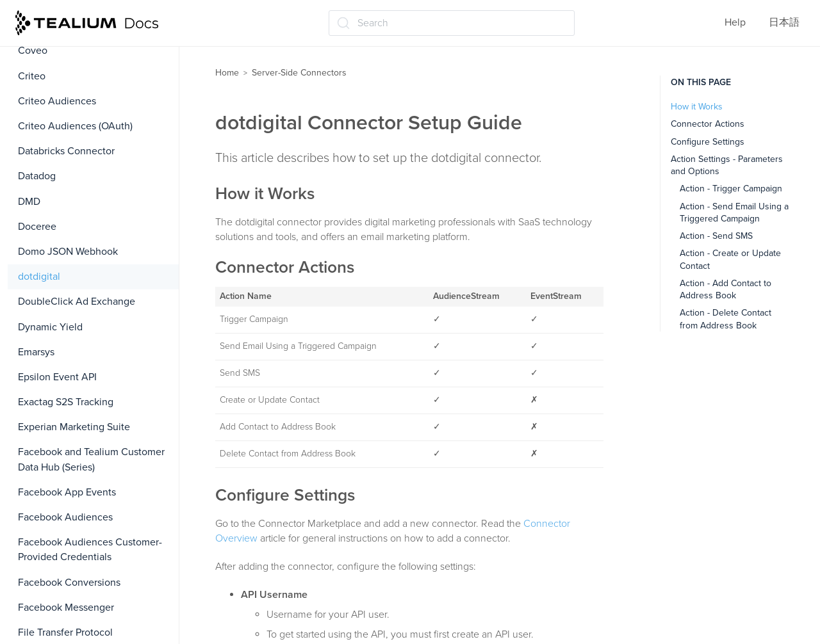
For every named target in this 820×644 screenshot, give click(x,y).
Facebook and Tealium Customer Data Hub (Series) (91, 459)
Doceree (37, 227)
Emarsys (36, 352)
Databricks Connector (66, 151)
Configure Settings (708, 142)
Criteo (32, 76)
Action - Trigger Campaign (731, 189)
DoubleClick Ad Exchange (77, 302)
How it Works (697, 107)
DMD (29, 202)
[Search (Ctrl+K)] (452, 23)
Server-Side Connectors (299, 73)
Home (227, 73)
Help (735, 22)
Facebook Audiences (65, 517)
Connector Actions (708, 124)
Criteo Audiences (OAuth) (75, 126)
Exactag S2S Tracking (66, 402)
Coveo (33, 51)
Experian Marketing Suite (74, 427)
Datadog (37, 176)
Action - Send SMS (716, 236)
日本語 (784, 22)
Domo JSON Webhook (68, 252)
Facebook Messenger (66, 608)
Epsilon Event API (57, 377)
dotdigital (39, 277)
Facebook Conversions (69, 583)
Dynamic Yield (50, 327)
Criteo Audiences (57, 101)
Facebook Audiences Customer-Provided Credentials (90, 550)
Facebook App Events (67, 492)
